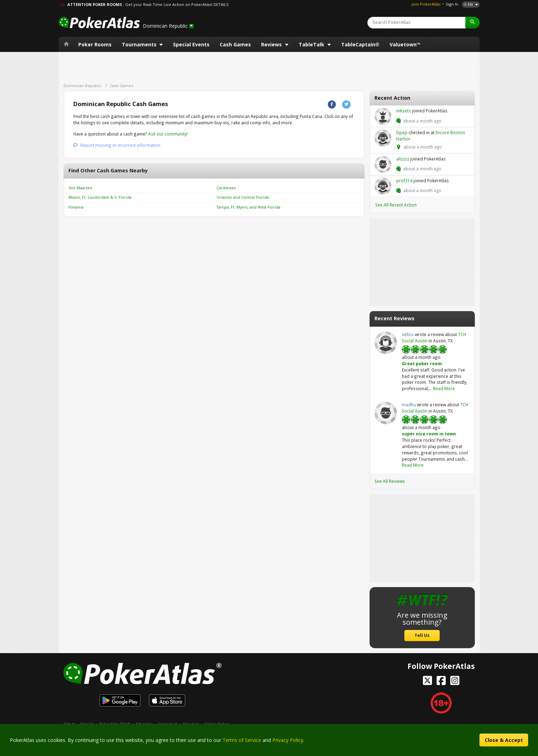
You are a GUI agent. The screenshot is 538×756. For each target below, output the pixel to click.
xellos (386, 343)
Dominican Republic (82, 86)
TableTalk (312, 44)
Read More (444, 388)
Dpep (383, 138)
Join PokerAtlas (426, 4)
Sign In (452, 4)
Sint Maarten (80, 188)
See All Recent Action (396, 205)
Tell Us (422, 635)
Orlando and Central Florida (243, 197)
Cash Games (235, 44)
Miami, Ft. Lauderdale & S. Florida (100, 197)
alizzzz (383, 164)
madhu (386, 413)
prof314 (383, 186)
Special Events (191, 44)
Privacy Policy (288, 740)
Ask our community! (168, 134)
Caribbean (226, 188)
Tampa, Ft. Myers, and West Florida (248, 207)
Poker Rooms (95, 44)
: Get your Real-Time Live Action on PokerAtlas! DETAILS (176, 4)
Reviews (272, 44)
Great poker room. (422, 363)
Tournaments (140, 44)
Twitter (346, 104)
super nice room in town (429, 434)
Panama (76, 207)
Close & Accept (504, 740)
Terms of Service (242, 740)
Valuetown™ (405, 44)
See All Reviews (390, 481)
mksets (383, 116)
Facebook (332, 104)
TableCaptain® (360, 44)
